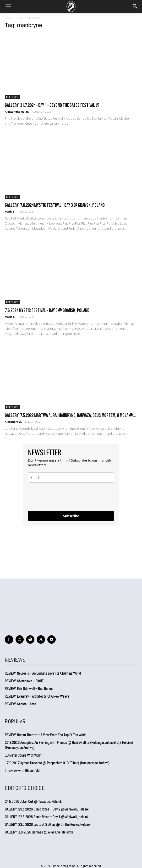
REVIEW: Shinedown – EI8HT (24, 681)
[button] (8, 6)
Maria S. (10, 211)
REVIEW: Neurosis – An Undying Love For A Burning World (43, 673)
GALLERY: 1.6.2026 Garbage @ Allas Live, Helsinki (39, 832)
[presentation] (64, 497)
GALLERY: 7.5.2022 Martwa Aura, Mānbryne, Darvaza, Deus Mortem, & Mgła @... (70, 415)
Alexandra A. (13, 422)
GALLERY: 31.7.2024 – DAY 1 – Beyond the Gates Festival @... (54, 105)
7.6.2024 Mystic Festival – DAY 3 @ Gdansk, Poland (47, 310)
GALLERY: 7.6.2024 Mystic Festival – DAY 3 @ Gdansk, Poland (55, 205)
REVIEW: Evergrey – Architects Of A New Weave (37, 696)
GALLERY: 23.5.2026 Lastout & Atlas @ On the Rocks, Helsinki (48, 825)
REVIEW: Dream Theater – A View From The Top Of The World (46, 735)
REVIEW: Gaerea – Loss (21, 704)
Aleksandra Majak (17, 112)
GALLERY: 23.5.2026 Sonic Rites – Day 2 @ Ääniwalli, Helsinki (47, 809)
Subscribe (71, 516)
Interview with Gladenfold (22, 771)
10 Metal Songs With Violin (23, 755)
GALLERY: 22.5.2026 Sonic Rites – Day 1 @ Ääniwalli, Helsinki (47, 817)
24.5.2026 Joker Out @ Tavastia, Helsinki (34, 801)
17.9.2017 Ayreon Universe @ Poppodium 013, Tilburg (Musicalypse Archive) (57, 763)
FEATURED (12, 97)
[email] (71, 477)
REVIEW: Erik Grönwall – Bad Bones (29, 689)
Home (9, 18)
